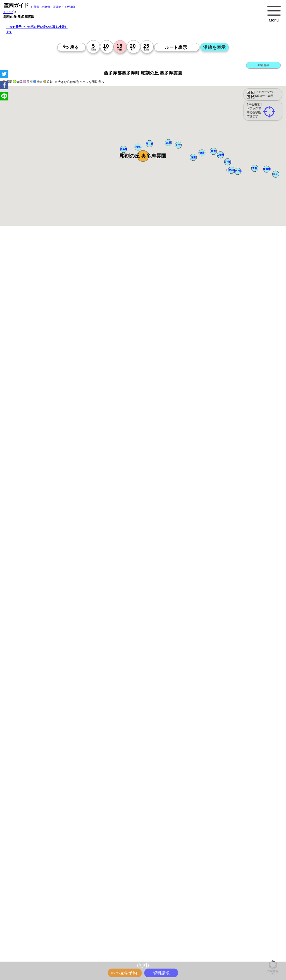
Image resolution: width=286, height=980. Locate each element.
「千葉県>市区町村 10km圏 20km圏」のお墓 (48, 938)
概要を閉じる (76, 314)
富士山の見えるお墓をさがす (126, 865)
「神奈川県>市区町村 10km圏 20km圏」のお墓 (120, 932)
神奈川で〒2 (214, 889)
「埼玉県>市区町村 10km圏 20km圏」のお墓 (191, 932)
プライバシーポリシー (31, 957)
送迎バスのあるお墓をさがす (212, 865)
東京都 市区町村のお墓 (172, 938)
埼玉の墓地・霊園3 (64, 920)
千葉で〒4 (174, 895)
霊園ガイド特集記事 (30, 859)
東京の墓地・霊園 (28, 908)
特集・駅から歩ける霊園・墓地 (168, 859)
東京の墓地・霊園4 (158, 920)
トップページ (45, 852)
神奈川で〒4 (136, 895)
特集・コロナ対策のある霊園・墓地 (221, 859)
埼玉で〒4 (156, 895)
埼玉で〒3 (62, 895)
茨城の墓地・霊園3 (127, 920)
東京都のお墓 (174, 945)
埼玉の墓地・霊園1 (247, 908)
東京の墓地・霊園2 (92, 914)
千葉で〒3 (80, 895)
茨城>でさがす (244, 902)
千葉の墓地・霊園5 (158, 926)
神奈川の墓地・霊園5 (94, 926)
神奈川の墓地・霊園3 (31, 920)
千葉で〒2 (252, 889)
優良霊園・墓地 (26, 796)
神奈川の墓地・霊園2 (125, 914)
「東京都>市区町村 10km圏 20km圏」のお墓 (48, 932)
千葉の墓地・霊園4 (256, 920)
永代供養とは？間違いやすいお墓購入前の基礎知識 (187, 852)
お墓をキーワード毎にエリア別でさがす (208, 871)
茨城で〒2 (270, 889)
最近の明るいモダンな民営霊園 (119, 859)
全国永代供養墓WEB (243, 852)
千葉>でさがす (219, 902)
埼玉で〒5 (250, 895)
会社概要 (256, 951)
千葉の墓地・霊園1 (29, 914)
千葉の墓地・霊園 (120, 908)
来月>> (175, 557)
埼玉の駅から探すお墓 (162, 877)
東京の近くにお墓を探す (33, 951)
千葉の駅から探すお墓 (198, 877)
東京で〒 (109, 889)
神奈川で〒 (127, 889)
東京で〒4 (116, 895)
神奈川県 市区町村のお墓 (210, 938)
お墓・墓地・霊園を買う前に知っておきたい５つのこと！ (102, 852)
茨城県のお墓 (269, 945)
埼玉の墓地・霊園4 (225, 920)
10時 (181, 589)
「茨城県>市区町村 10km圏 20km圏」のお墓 (118, 938)
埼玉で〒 (144, 889)
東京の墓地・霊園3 (253, 914)
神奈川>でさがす (168, 902)
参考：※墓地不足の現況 (153, 464)
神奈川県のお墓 (198, 945)
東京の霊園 (123, 957)
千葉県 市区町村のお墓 (32, 945)
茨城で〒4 (192, 895)
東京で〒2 (194, 889)
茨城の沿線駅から (28, 889)
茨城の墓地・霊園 (150, 908)
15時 (181, 602)
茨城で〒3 (98, 895)
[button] (143, 156)
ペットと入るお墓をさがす (35, 865)
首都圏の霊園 (226, 957)
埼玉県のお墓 (223, 945)
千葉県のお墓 (246, 945)
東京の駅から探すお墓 (86, 877)
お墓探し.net (248, 957)
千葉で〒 (161, 889)
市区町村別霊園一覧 (232, 951)
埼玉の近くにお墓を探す (155, 951)
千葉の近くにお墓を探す (116, 951)
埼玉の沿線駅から (215, 883)
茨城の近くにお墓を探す (195, 951)
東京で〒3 (22, 895)
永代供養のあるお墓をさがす (79, 865)
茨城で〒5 (22, 902)
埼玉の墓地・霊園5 (127, 926)
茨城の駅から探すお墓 (234, 877)
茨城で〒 (177, 889)
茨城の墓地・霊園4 (29, 926)
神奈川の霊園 (144, 957)
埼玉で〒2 (234, 889)
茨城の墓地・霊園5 (190, 926)
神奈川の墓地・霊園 (59, 908)
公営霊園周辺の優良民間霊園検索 (92, 871)
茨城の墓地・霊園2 (221, 914)
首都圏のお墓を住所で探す (109, 945)
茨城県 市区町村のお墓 (69, 945)
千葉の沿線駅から (244, 883)
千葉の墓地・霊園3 (95, 920)
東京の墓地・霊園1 (181, 908)
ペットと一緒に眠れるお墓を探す (141, 265)
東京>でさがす (141, 902)
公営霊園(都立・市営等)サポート (39, 871)
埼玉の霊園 (185, 957)
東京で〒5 (210, 895)
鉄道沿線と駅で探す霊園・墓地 (38, 883)
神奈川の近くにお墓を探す (74, 951)
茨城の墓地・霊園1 (60, 914)
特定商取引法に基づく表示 (71, 957)
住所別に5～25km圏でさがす (106, 902)
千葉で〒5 (268, 895)
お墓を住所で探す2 (146, 945)
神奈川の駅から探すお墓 (124, 877)
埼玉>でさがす (194, 902)
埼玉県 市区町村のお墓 (250, 938)
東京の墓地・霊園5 (60, 926)
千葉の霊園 (166, 957)
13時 (181, 595)
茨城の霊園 (205, 957)
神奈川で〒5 (230, 895)
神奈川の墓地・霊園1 (214, 908)
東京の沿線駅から (152, 883)
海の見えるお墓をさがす (169, 865)
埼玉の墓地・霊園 (90, 908)
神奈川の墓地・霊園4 (191, 920)
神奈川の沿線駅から (183, 883)
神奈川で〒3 (42, 895)
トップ (8, 12)
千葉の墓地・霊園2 (190, 914)
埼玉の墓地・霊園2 (158, 914)
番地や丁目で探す (220, 926)
